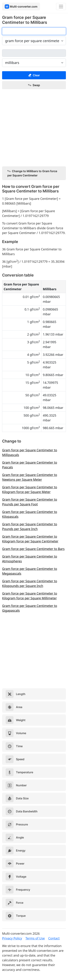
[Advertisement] (34, 128)
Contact (54, 938)
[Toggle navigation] (61, 7)
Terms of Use (35, 938)
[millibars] (34, 53)
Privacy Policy (12, 938)
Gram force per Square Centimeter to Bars (33, 549)
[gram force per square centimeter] (34, 31)
